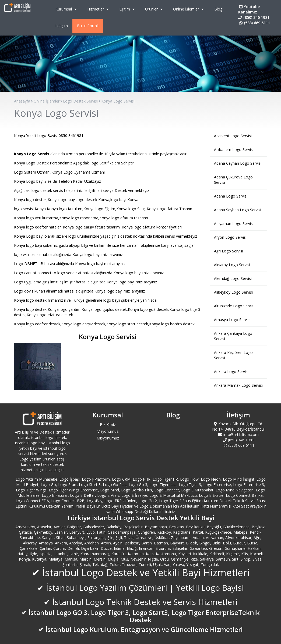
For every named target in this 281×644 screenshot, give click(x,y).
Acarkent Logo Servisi (233, 136)
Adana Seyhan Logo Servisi (238, 210)
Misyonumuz (108, 438)
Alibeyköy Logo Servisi (233, 292)
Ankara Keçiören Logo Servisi (233, 355)
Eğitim (128, 9)
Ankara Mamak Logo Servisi (238, 385)
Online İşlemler (189, 9)
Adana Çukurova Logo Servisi (233, 180)
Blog (218, 9)
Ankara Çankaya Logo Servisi (233, 336)
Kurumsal (67, 9)
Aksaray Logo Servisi (232, 265)
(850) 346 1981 (254, 17)
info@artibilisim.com (238, 434)
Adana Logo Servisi (231, 196)
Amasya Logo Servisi (232, 320)
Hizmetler (99, 9)
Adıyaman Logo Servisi (234, 224)
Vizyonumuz (108, 431)
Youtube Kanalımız (249, 9)
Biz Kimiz (108, 425)
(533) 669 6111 (254, 23)
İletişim (62, 26)
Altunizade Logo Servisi (234, 306)
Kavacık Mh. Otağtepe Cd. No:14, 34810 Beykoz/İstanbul (238, 426)
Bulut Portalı (88, 26)
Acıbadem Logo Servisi (234, 149)
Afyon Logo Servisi (230, 237)
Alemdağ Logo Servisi (233, 278)
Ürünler (154, 9)
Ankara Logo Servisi (231, 372)
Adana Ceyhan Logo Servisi (238, 163)
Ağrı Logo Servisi (229, 251)
